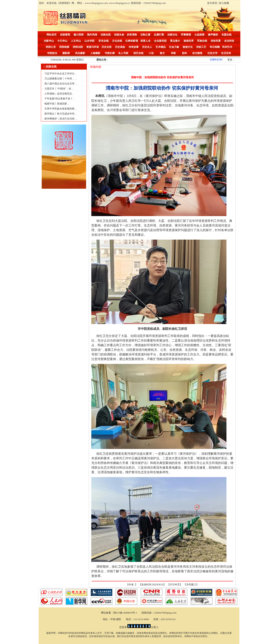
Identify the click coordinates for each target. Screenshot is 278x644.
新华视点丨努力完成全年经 (60, 114)
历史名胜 (107, 47)
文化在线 (117, 41)
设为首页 (212, 3)
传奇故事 (134, 47)
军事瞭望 (186, 35)
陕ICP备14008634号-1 (126, 613)
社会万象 (174, 47)
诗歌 (173, 53)
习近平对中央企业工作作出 (60, 74)
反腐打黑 (159, 35)
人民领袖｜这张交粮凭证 (59, 94)
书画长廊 (110, 53)
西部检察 (64, 47)
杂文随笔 (197, 53)
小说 (151, 53)
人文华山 (76, 41)
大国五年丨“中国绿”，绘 (58, 89)
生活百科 (226, 53)
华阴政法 (52, 53)
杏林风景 (216, 41)
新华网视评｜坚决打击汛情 (60, 119)
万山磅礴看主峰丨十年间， (60, 79)
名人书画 (123, 53)
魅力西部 (79, 35)
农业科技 (229, 41)
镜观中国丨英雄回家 (56, 104)
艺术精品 (161, 47)
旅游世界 (189, 41)
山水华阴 (89, 41)
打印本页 (175, 585)
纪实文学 (213, 53)
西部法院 (78, 47)
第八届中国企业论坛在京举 (60, 84)
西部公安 (51, 47)
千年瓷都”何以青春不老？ (59, 99)
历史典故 (120, 47)
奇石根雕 (215, 47)
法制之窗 (145, 35)
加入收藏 (224, 3)
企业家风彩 (160, 41)
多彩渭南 (132, 35)
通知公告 (101, 60)
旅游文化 (188, 47)
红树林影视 (132, 41)
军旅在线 (202, 41)
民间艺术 (227, 47)
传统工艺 (201, 47)
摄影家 (66, 53)
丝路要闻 (65, 35)
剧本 (185, 53)
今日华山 (62, 41)
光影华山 (49, 41)
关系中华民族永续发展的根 (60, 109)
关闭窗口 (191, 585)
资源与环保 (93, 47)
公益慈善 (199, 35)
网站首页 (52, 35)
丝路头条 (119, 35)
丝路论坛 (172, 35)
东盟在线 (226, 35)
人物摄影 (95, 53)
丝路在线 (106, 35)
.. (76, 74)
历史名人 (147, 47)
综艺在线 (138, 53)
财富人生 (146, 41)
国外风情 (92, 35)
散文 (162, 53)
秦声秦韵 (213, 35)
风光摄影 (80, 53)
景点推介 (175, 41)
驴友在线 (104, 41)
